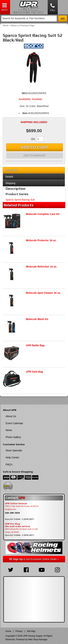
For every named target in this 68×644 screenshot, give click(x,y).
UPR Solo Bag (34, 372)
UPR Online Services (16, 504)
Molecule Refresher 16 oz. (42, 267)
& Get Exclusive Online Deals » (34, 559)
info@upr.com (11, 509)
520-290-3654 (12, 513)
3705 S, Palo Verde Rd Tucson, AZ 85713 (22, 506)
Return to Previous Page (23, 26)
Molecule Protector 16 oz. (41, 240)
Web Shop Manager (38, 640)
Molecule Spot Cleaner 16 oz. (43, 293)
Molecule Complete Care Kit (43, 214)
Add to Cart (35, 147)
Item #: (26, 113)
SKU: (25, 93)
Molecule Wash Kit (37, 319)
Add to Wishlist (34, 155)
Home (6, 26)
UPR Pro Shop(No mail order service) (17, 525)
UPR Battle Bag (35, 345)
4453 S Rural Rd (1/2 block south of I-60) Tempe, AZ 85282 (21, 531)
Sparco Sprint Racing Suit (20, 200)
